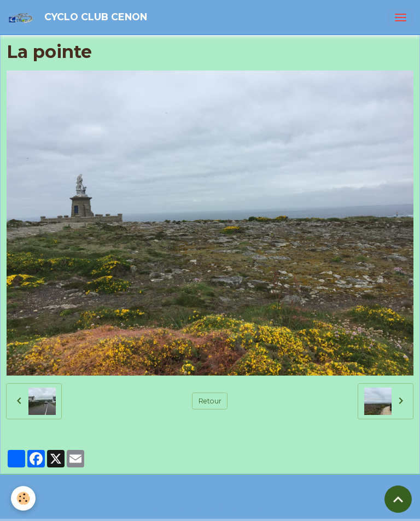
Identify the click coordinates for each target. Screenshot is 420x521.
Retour (210, 401)
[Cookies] (23, 498)
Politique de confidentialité (174, 508)
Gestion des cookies (258, 508)
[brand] (79, 17)
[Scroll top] (398, 499)
